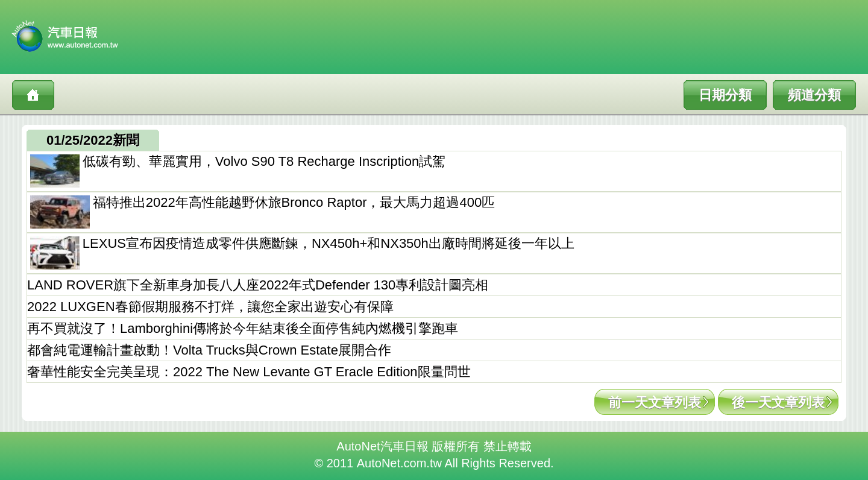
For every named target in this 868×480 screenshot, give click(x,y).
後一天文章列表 (778, 403)
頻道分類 (814, 95)
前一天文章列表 (655, 403)
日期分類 (725, 95)
